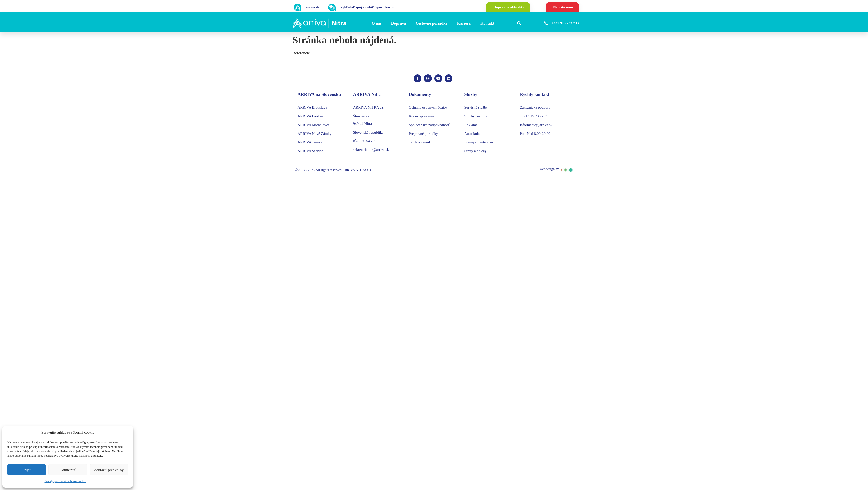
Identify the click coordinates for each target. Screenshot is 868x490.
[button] (519, 23)
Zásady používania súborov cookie (65, 481)
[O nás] (377, 23)
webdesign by (549, 171)
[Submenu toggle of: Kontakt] (496, 23)
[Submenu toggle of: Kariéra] (472, 23)
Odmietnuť (68, 470)
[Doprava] (399, 23)
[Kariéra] (465, 23)
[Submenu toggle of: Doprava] (407, 23)
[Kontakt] (488, 23)
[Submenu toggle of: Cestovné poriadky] (449, 23)
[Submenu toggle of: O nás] (383, 23)
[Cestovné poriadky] (432, 23)
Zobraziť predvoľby (109, 470)
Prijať (27, 470)
